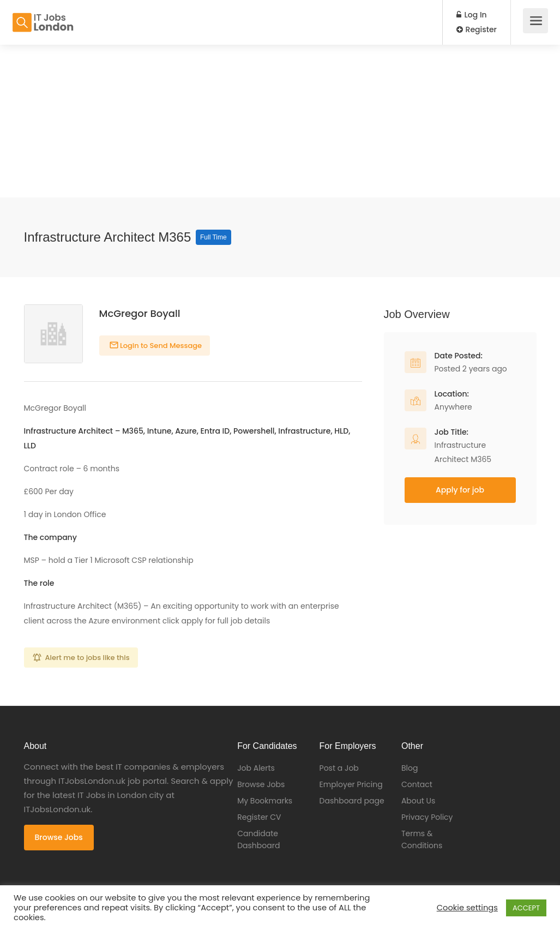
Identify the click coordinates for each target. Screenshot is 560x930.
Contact (417, 784)
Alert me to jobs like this (88, 658)
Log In (472, 15)
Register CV (259, 817)
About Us (418, 801)
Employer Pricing (351, 784)
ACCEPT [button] (526, 908)
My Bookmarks (265, 801)
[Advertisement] (280, 121)
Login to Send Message (160, 346)
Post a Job (339, 768)
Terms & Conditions (422, 839)
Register (477, 29)
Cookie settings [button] (467, 908)
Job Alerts (256, 768)
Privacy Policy (427, 817)
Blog (410, 768)
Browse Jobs (59, 837)
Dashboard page (352, 801)
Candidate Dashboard (258, 839)
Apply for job (460, 490)
